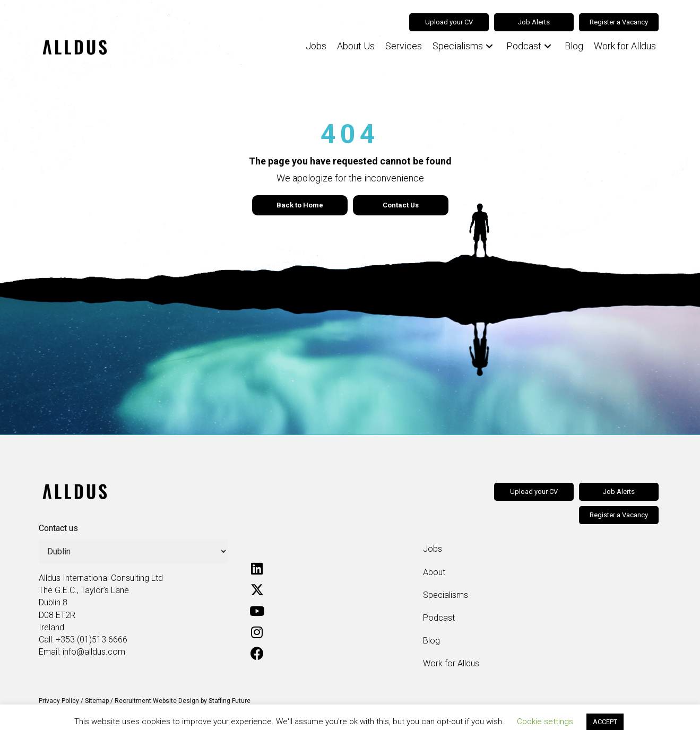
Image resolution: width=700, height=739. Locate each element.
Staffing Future (230, 701)
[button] (489, 46)
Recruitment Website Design (157, 701)
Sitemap (97, 701)
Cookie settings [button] (545, 721)
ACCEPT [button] (605, 722)
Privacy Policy (59, 701)
